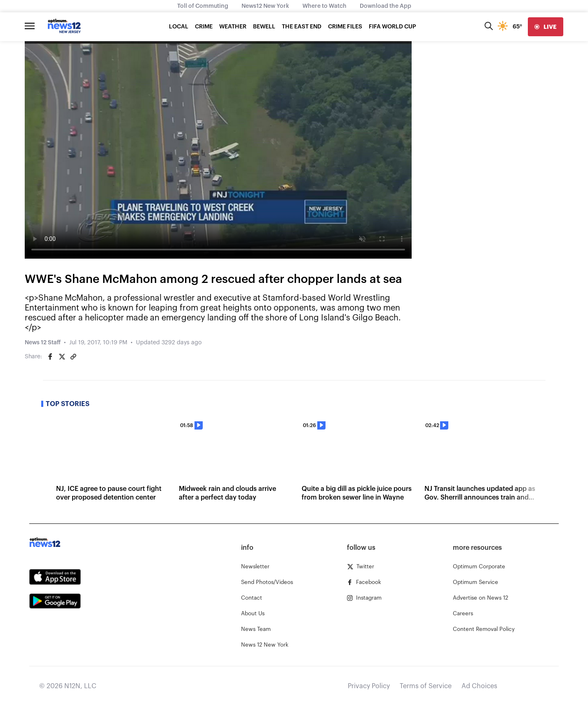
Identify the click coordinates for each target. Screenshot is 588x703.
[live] (546, 27)
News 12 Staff (43, 343)
